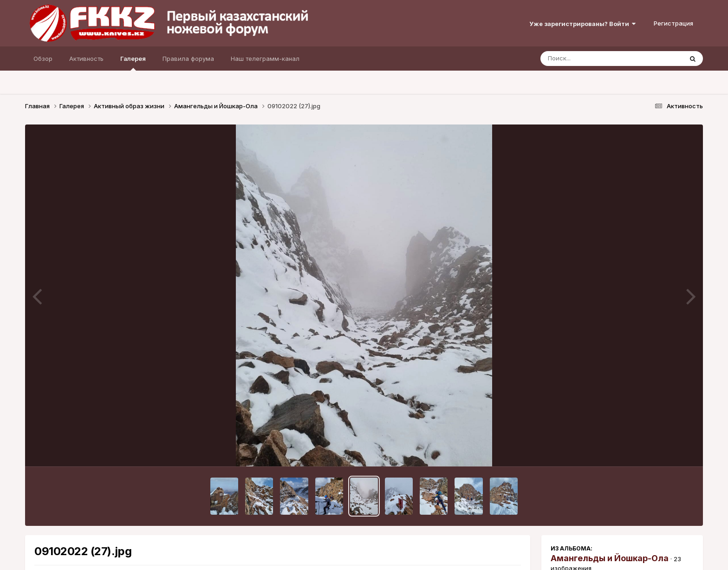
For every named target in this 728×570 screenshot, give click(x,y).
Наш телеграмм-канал (265, 59)
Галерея (133, 63)
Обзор (43, 59)
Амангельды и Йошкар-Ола (610, 558)
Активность (86, 59)
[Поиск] (594, 59)
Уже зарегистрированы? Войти (582, 24)
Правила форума (188, 59)
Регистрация (673, 23)
